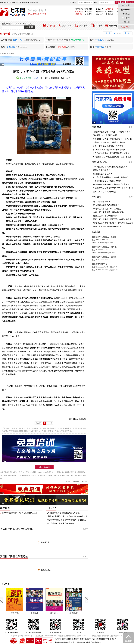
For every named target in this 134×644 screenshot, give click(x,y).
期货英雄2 (67, 613)
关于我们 (98, 639)
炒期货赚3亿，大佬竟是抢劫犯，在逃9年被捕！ (113, 157)
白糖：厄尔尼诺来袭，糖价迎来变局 (108, 212)
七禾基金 (109, 12)
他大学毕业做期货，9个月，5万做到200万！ (20, 513)
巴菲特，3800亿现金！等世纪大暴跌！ (109, 142)
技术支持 (58, 639)
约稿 (25, 24)
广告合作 (92, 639)
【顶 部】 (76, 482)
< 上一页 (107, 33)
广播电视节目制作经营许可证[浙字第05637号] (107, 636)
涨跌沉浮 (28, 613)
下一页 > (128, 33)
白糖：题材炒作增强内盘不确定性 (107, 227)
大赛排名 (88, 12)
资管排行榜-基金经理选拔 (14, 556)
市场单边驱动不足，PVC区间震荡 (107, 209)
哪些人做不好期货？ (102, 170)
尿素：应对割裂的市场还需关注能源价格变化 (112, 219)
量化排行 (109, 14)
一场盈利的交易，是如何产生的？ (107, 181)
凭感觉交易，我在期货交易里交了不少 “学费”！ (113, 188)
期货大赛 (109, 9)
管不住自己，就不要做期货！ (105, 192)
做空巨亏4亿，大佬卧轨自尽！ (106, 135)
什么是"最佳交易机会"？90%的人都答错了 (111, 177)
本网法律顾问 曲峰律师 (70, 639)
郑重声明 (105, 639)
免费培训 (83, 26)
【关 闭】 (85, 482)
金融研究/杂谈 (99, 162)
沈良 (30, 24)
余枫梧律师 (84, 639)
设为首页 (3, 2)
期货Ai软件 (67, 26)
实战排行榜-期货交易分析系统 (17, 529)
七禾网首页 (4, 53)
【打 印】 (67, 482)
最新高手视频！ (25, 78)
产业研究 (97, 197)
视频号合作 (126, 10)
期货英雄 (48, 613)
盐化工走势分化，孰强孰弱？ (105, 216)
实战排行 (100, 14)
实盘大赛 (126, 5)
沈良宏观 (79, 12)
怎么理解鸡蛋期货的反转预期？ (106, 205)
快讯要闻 (88, 9)
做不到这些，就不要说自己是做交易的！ (110, 167)
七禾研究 (79, 9)
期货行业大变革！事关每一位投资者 (108, 146)
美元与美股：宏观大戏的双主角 (61, 524)
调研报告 (79, 14)
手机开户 (126, 18)
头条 (13, 53)
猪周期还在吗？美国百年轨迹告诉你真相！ (111, 184)
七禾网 (36, 78)
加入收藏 (12, 2)
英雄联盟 (51, 26)
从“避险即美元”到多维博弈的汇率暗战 (63, 513)
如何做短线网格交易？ (103, 174)
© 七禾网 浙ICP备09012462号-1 (22, 636)
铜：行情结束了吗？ (102, 202)
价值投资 (88, 14)
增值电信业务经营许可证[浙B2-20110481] (73, 636)
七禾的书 (5, 584)
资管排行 (100, 12)
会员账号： (81, 2)
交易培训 (100, 9)
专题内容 (97, 127)
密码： (104, 2)
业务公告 (113, 639)
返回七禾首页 (44, 467)
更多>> (86, 529)
